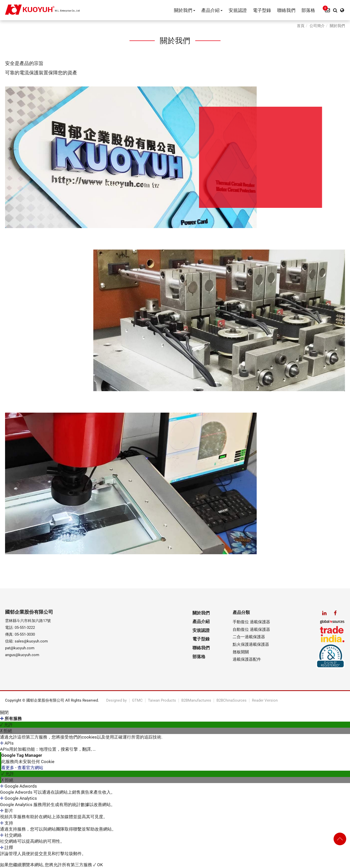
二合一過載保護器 (249, 637)
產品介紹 (212, 10)
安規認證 (238, 10)
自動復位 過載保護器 (251, 629)
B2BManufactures (196, 700)
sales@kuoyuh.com (31, 641)
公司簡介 (317, 26)
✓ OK (98, 865)
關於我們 (185, 10)
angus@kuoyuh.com (22, 655)
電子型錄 (262, 10)
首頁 (301, 26)
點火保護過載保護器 (251, 644)
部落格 (308, 10)
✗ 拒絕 (6, 731)
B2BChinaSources (232, 700)
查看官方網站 (30, 768)
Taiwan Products (162, 700)
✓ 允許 (6, 725)
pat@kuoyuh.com (20, 648)
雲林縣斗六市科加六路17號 (28, 621)
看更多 (8, 768)
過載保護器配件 (247, 659)
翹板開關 (241, 652)
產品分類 (241, 612)
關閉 (4, 713)
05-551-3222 (25, 628)
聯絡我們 (286, 10)
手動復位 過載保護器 (251, 622)
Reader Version (265, 700)
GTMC (137, 700)
